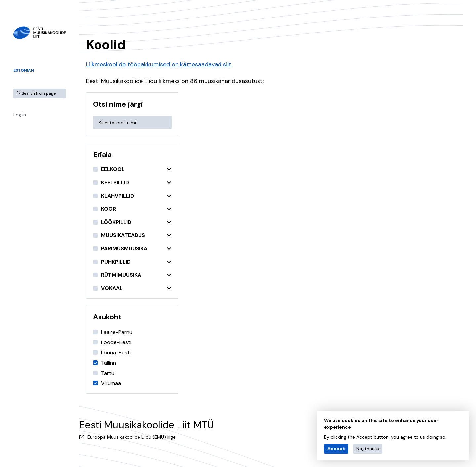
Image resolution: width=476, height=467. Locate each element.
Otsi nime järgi (118, 104)
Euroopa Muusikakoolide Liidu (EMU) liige (131, 437)
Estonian (24, 70)
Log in (20, 115)
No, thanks (368, 449)
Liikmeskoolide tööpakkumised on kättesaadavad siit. (159, 64)
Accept (336, 449)
